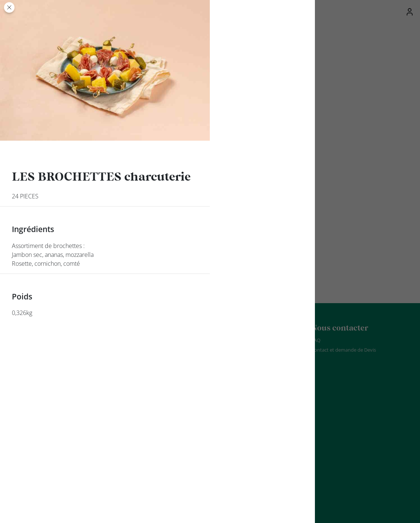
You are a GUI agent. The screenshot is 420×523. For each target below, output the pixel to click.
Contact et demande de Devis (344, 350)
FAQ (316, 340)
